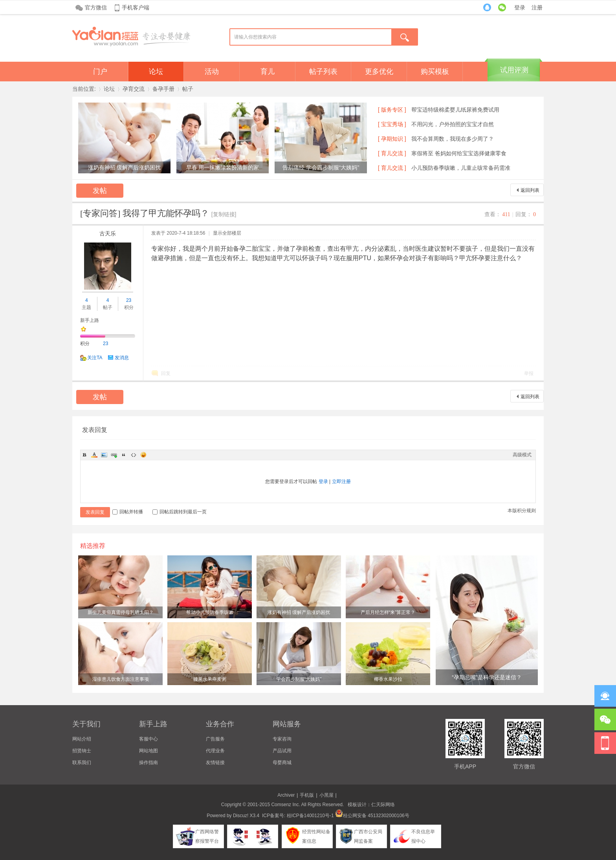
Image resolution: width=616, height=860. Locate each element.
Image (104, 455)
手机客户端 (136, 7)
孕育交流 (134, 89)
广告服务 (215, 739)
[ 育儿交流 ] (392, 153)
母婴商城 (282, 763)
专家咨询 (282, 739)
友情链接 (215, 763)
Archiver (286, 795)
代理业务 (215, 751)
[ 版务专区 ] (392, 110)
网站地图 (148, 751)
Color (94, 455)
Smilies (143, 455)
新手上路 (90, 320)
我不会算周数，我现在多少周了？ (453, 139)
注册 (537, 7)
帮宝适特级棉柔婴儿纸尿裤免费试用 (455, 110)
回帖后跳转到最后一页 (180, 512)
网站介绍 (82, 739)
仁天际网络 (383, 805)
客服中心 (148, 739)
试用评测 (514, 70)
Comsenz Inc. (285, 805)
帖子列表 (323, 72)
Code (134, 455)
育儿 (268, 72)
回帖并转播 (128, 512)
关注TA (95, 358)
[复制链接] (224, 214)
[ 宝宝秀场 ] (392, 124)
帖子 (188, 89)
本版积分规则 (522, 511)
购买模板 (435, 72)
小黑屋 (326, 795)
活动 (212, 72)
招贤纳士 (82, 751)
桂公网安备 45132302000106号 (372, 816)
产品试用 (282, 751)
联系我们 (82, 763)
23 (129, 300)
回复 (166, 373)
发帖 (100, 191)
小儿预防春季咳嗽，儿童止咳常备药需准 (461, 168)
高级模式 (522, 455)
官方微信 (96, 7)
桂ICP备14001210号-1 (310, 816)
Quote (124, 455)
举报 (529, 373)
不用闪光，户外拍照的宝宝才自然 (453, 124)
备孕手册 (163, 89)
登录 (520, 7)
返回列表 (530, 190)
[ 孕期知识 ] (392, 139)
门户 (100, 72)
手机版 (307, 795)
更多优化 (379, 72)
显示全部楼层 (227, 233)
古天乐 (108, 233)
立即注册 (341, 481)
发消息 (122, 358)
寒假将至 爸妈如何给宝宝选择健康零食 (459, 153)
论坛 (156, 72)
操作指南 (148, 763)
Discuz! (241, 816)
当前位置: (84, 89)
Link (114, 455)
